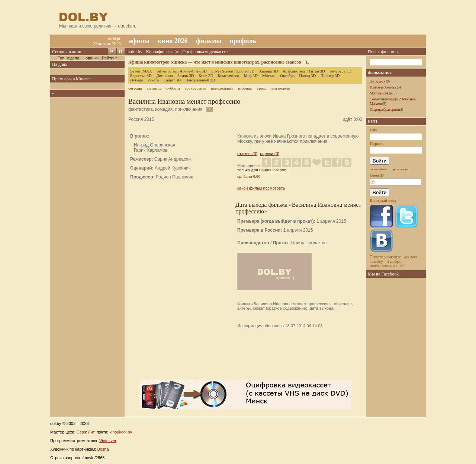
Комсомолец (229, 75)
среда (262, 88)
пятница (154, 88)
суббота (173, 88)
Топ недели (68, 58)
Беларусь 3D (340, 71)
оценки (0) (270, 154)
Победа (136, 80)
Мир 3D (251, 75)
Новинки (91, 58)
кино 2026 (173, 41)
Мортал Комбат (381, 93)
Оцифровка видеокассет (205, 52)
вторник (245, 88)
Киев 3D (206, 75)
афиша (139, 41)
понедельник (222, 88)
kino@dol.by (121, 432)
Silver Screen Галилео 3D (233, 71)
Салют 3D (172, 80)
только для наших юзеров (262, 170)
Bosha (103, 449)
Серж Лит (86, 432)
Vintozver (108, 441)
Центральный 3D (200, 80)
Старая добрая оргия (384, 109)
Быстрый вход (383, 200)
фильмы (209, 41)
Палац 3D (307, 75)
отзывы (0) (247, 154)
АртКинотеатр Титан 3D (303, 71)
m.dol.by (134, 52)
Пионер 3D (330, 75)
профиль (243, 41)
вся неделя (281, 88)
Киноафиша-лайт (163, 52)
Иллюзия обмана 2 (383, 87)
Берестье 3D (141, 75)
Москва (269, 75)
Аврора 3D (268, 71)
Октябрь (287, 75)
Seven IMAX (141, 71)
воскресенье (195, 88)
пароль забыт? (378, 169)
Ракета (153, 80)
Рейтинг (109, 58)
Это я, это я (377, 81)
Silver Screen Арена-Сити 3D (182, 71)
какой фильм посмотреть (261, 188)
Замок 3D (186, 75)
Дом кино (165, 75)
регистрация (401, 169)
